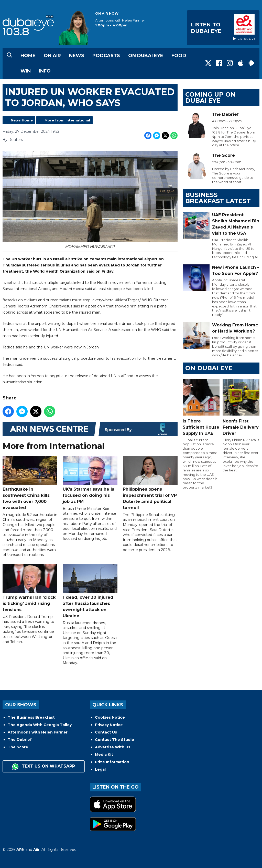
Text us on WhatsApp (44, 767)
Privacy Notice (109, 725)
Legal (100, 769)
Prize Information (112, 762)
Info (45, 71)
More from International (67, 120)
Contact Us (106, 732)
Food (179, 56)
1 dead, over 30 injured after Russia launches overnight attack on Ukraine (90, 591)
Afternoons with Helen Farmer (38, 732)
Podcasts (106, 56)
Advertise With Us (113, 747)
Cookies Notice (110, 717)
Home (28, 56)
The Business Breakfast (31, 717)
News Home (22, 120)
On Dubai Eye (146, 56)
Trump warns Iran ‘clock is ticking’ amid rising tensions (30, 588)
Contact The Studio (114, 740)
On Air (52, 56)
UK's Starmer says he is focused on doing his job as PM (90, 480)
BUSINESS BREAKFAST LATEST (218, 198)
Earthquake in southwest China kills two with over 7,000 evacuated (30, 483)
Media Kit (104, 755)
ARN (20, 850)
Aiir (36, 850)
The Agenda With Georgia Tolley (40, 725)
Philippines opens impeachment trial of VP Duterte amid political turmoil (150, 483)
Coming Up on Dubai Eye (210, 97)
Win (26, 71)
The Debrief (20, 740)
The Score (18, 747)
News (77, 56)
